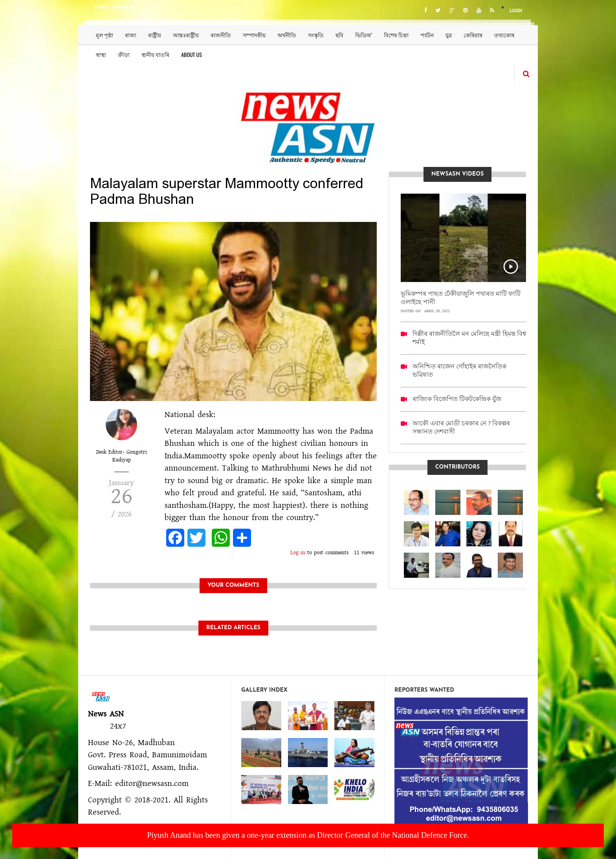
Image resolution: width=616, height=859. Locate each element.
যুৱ (449, 35)
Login (516, 11)
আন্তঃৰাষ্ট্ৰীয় (186, 35)
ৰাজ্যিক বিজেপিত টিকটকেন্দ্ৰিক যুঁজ (457, 399)
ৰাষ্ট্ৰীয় (155, 35)
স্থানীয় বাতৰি (155, 54)
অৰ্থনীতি (287, 35)
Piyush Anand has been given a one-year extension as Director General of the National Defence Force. (308, 835)
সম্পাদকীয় (254, 35)
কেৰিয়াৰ (473, 35)
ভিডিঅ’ (364, 35)
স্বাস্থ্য (101, 54)
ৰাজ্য (131, 35)
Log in (298, 553)
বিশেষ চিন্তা (396, 35)
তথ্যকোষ (504, 35)
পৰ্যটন (427, 35)
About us (192, 54)
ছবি (339, 35)
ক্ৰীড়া (124, 54)
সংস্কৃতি (316, 35)
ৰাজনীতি (221, 35)
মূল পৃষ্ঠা (104, 35)
